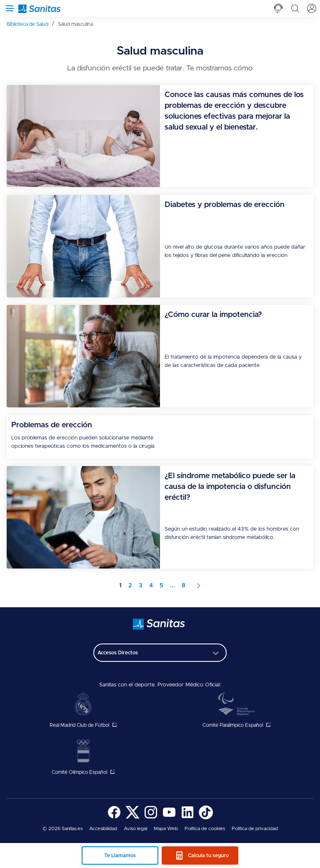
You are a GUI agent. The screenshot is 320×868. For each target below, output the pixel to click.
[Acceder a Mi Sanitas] (312, 8)
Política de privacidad (255, 829)
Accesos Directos (118, 653)
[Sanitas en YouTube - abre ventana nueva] (169, 818)
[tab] (278, 8)
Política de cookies (205, 829)
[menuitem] (31, 24)
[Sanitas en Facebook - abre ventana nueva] (114, 818)
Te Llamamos (120, 856)
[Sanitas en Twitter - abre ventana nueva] (132, 818)
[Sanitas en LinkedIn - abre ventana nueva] (187, 818)
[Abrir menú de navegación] (8, 8)
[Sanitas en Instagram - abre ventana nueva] (151, 818)
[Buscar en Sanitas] (295, 8)
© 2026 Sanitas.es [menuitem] (62, 829)
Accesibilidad (103, 829)
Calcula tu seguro (208, 856)
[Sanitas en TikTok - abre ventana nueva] (206, 818)
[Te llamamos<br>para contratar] (278, 8)
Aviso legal (135, 829)
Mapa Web (166, 829)
